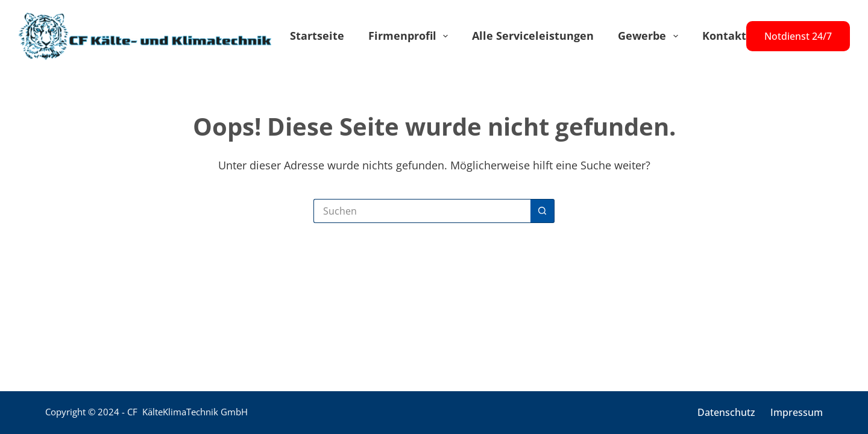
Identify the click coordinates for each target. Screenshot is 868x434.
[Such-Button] (542, 211)
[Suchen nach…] (422, 211)
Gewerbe (650, 36)
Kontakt (724, 36)
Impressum (797, 413)
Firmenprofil (411, 36)
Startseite (317, 36)
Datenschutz (726, 413)
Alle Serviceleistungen (533, 36)
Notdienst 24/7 (798, 36)
